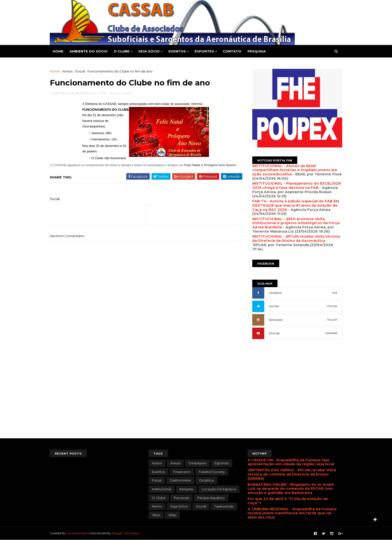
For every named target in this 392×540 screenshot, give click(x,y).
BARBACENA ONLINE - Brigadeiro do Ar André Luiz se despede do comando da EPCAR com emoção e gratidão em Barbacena (291, 489)
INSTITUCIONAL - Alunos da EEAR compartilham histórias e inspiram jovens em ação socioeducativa (295, 170)
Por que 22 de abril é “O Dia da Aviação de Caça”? (288, 501)
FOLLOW (332, 306)
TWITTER (274, 306)
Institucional (162, 489)
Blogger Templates (125, 533)
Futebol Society (212, 472)
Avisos (67, 71)
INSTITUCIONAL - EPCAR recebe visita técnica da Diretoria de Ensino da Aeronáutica (296, 239)
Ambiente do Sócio (88, 51)
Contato (232, 51)
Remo (157, 506)
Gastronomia (180, 480)
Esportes (204, 51)
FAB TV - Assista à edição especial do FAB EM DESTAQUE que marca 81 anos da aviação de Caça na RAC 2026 (296, 205)
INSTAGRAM (276, 320)
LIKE (335, 293)
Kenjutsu (186, 489)
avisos (157, 463)
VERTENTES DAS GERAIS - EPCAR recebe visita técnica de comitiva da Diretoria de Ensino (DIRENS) (292, 474)
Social (80, 71)
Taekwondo (224, 506)
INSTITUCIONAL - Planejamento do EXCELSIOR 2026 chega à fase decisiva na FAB (297, 186)
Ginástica (206, 480)
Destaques (197, 463)
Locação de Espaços (219, 489)
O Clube (122, 51)
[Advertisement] (297, 397)
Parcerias (181, 498)
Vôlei (172, 515)
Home (58, 51)
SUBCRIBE (331, 333)
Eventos (177, 51)
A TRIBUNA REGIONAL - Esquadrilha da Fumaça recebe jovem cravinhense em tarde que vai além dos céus (292, 513)
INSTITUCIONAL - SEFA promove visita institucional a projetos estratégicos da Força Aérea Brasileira (296, 223)
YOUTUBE (274, 333)
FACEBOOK (275, 293)
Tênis (156, 515)
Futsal (157, 480)
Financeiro (182, 472)
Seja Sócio (149, 51)
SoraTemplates (77, 533)
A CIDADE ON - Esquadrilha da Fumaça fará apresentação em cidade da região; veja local (291, 462)
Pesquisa (257, 51)
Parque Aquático (211, 498)
